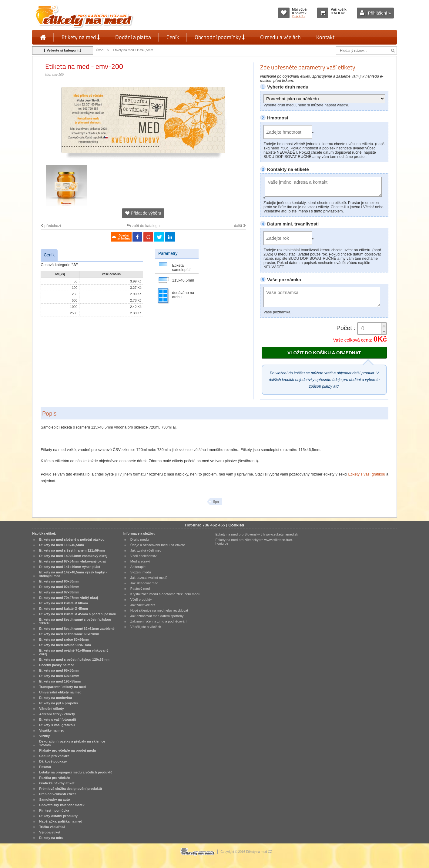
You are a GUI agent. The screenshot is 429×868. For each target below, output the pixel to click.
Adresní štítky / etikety (57, 714)
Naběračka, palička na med (61, 821)
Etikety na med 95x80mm (59, 670)
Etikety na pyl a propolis (59, 703)
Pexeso (45, 767)
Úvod (100, 50)
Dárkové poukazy (53, 761)
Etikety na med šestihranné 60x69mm (69, 634)
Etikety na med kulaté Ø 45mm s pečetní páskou (78, 614)
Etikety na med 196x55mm (60, 681)
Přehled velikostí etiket (57, 794)
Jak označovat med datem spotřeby (157, 616)
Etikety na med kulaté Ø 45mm (64, 609)
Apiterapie (138, 567)
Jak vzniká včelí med (146, 550)
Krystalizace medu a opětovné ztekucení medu (165, 594)
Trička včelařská (52, 827)
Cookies (236, 525)
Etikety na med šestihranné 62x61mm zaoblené (77, 629)
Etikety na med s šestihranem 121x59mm (72, 550)
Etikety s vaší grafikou (367, 474)
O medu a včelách (280, 37)
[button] (384, 326)
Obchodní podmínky (220, 37)
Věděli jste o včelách (146, 627)
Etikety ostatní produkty (58, 816)
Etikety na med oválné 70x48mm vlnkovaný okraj (74, 652)
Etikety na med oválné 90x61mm (65, 645)
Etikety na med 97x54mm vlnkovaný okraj (72, 561)
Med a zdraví (140, 561)
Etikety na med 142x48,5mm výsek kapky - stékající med (73, 574)
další (240, 226)
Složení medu (141, 572)
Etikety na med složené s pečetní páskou (72, 539)
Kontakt (325, 37)
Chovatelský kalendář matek (62, 805)
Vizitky (44, 736)
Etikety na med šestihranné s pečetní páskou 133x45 (75, 621)
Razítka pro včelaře (54, 778)
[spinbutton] (372, 329)
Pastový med (140, 589)
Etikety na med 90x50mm (59, 581)
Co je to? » (299, 16)
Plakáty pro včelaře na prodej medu (67, 750)
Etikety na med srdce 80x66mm (64, 639)
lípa (216, 502)
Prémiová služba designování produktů (70, 789)
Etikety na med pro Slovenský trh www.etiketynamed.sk (257, 534)
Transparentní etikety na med (62, 687)
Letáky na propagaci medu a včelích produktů (76, 772)
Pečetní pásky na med (57, 665)
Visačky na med (52, 730)
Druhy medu (140, 539)
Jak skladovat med (144, 583)
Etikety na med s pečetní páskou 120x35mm (74, 659)
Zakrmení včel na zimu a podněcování (159, 621)
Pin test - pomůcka (54, 810)
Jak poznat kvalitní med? (149, 578)
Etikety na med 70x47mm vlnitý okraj (69, 598)
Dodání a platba (133, 37)
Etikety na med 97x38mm (59, 592)
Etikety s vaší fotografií (58, 719)
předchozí (51, 226)
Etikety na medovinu (55, 698)
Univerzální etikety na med (60, 692)
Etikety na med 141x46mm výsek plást (70, 567)
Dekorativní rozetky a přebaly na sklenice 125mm (72, 743)
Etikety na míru (51, 838)
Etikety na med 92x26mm (59, 587)
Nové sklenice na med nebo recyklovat (159, 610)
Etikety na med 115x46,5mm (133, 50)
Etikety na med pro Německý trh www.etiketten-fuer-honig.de (255, 542)
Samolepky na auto (54, 800)
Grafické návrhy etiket (57, 783)
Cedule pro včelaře (54, 756)
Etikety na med (81, 37)
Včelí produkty (141, 599)
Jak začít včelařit (143, 605)
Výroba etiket (50, 832)
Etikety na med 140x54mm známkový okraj (73, 556)
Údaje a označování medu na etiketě (158, 545)
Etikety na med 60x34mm (59, 676)
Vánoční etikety (52, 709)
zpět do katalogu (143, 226)
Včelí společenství (144, 556)
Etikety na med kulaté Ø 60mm (64, 603)
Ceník (173, 37)
